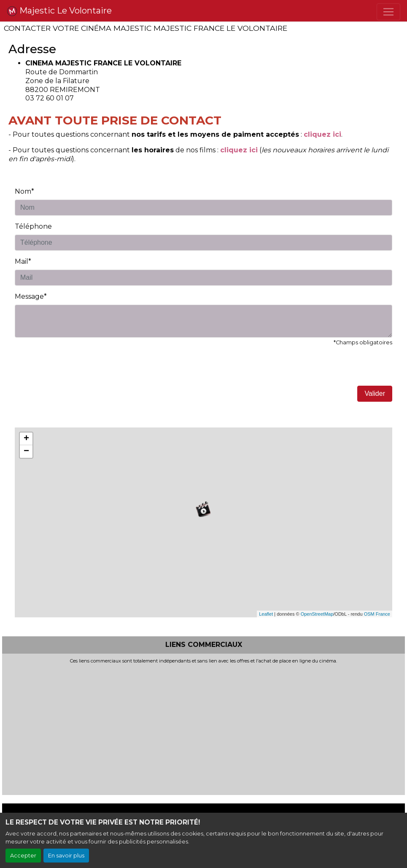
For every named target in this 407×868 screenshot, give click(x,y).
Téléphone (33, 226)
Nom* (24, 191)
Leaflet (266, 614)
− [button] (26, 452)
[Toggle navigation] (388, 12)
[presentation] (79, 369)
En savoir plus (66, 856)
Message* (31, 296)
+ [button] (26, 439)
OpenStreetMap (317, 614)
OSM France (377, 614)
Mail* (23, 261)
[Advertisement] (203, 727)
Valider (375, 393)
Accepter (23, 856)
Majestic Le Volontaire (59, 11)
